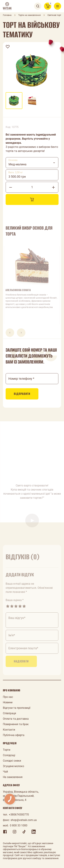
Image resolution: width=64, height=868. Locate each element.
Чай (5, 772)
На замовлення (13, 777)
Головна (7, 15)
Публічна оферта (14, 735)
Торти (7, 750)
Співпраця (9, 713)
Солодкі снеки (12, 761)
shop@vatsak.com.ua (24, 820)
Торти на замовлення (29, 15)
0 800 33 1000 (19, 825)
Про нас (8, 697)
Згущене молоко (13, 766)
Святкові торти (55, 15)
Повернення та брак (16, 724)
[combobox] (32, 163)
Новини (8, 702)
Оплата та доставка (16, 719)
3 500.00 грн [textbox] (17, 177)
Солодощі (9, 755)
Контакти (9, 730)
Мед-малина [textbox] (17, 164)
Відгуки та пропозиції (17, 708)
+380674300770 (19, 815)
